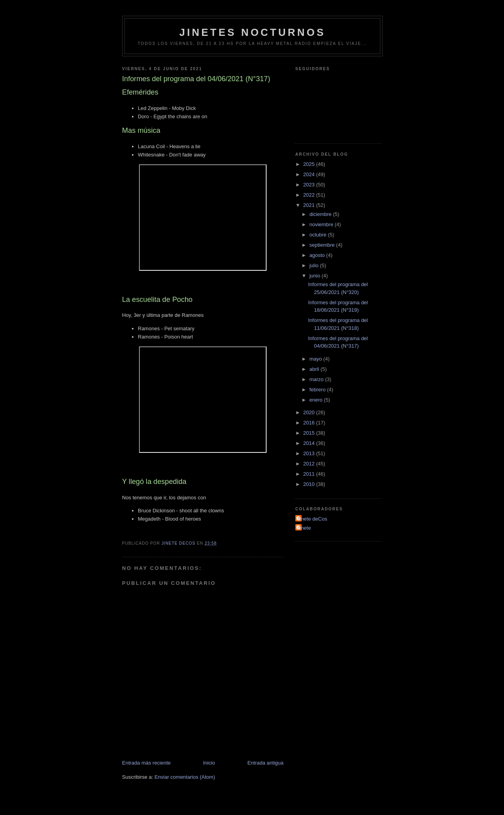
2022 (310, 195)
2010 (310, 484)
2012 (310, 464)
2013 (310, 453)
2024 (310, 174)
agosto (318, 255)
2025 (310, 164)
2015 (310, 433)
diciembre (321, 214)
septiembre (323, 245)
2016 (310, 423)
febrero (318, 390)
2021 (310, 205)
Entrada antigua (265, 763)
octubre (319, 235)
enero (317, 400)
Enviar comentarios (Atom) (185, 777)
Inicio (209, 763)
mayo (316, 359)
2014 (310, 443)
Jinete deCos (312, 519)
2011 (310, 474)
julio (315, 265)
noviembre (322, 224)
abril (315, 369)
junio (316, 276)
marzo (317, 379)
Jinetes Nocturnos (252, 32)
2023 (310, 185)
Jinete (304, 528)
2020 (310, 412)
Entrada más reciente (146, 763)
